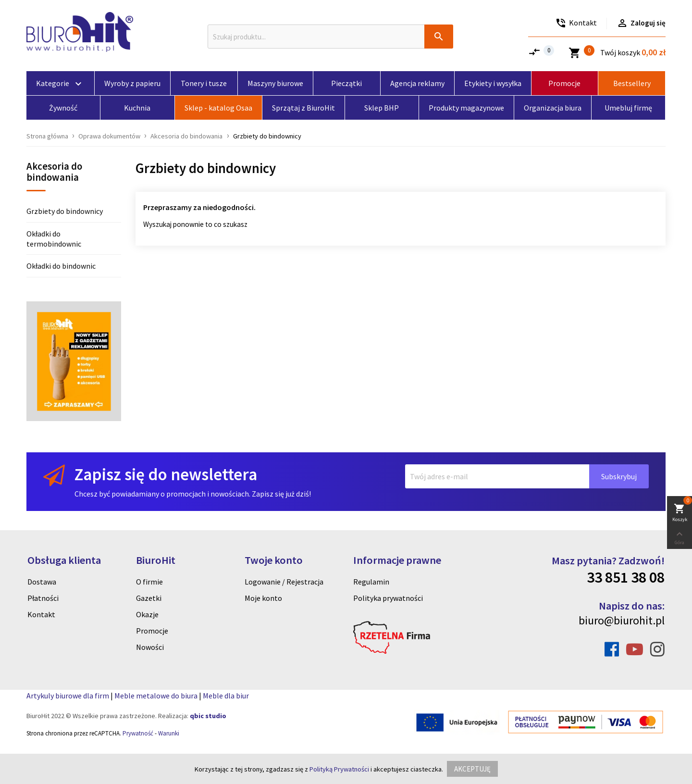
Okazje (147, 614)
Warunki (169, 733)
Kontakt (41, 614)
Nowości (150, 647)
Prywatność (138, 733)
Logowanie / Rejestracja (284, 582)
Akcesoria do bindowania (54, 172)
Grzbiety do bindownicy (65, 211)
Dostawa (42, 582)
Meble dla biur (226, 696)
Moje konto (263, 598)
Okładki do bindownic (61, 266)
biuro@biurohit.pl (622, 620)
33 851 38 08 (626, 577)
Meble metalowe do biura (156, 696)
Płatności (43, 598)
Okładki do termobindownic (54, 239)
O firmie (149, 582)
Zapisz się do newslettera (166, 474)
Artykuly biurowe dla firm (68, 696)
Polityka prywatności (388, 598)
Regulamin (371, 582)
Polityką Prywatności (339, 769)
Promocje (152, 631)
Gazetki (149, 598)
